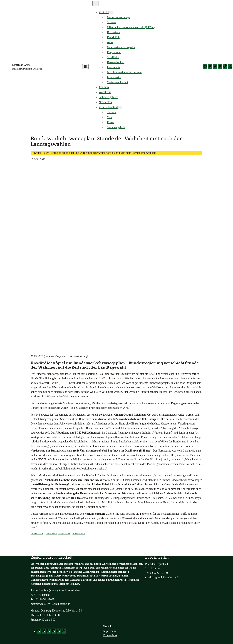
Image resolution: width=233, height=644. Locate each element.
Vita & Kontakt (108, 107)
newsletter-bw (64, 533)
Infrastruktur (51, 533)
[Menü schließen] (96, 3)
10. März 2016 (37, 533)
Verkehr (104, 12)
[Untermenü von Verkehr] (111, 12)
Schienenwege (79, 533)
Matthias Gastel (22, 65)
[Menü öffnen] (85, 67)
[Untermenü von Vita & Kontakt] (120, 107)
